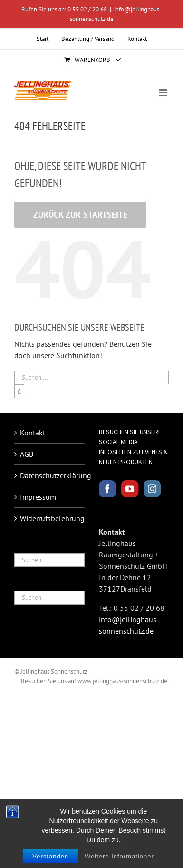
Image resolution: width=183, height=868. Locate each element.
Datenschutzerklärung (50, 475)
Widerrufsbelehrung (50, 518)
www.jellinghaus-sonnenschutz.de (122, 681)
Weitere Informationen (120, 857)
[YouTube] (130, 489)
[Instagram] (152, 489)
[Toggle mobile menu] (164, 93)
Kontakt (33, 433)
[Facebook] (107, 489)
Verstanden (50, 857)
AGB (27, 454)
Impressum (38, 497)
